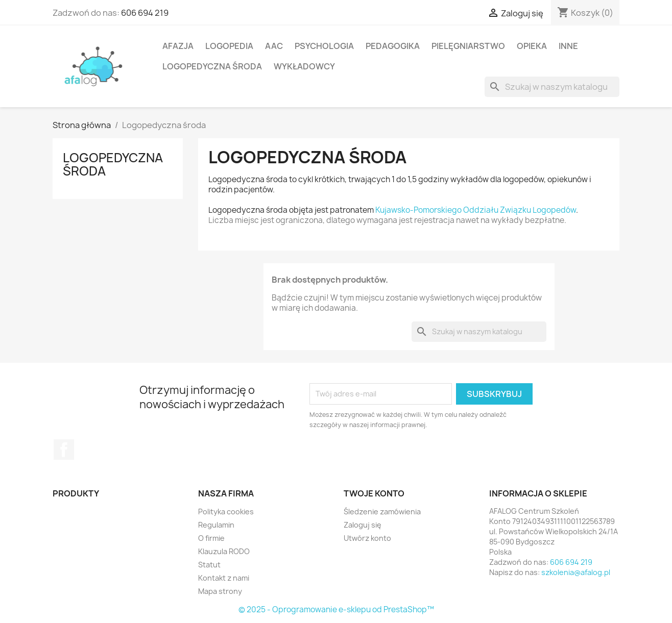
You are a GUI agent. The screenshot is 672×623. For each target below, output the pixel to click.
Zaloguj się (363, 525)
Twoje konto (374, 493)
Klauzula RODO (224, 551)
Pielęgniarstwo (468, 46)
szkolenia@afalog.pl (576, 572)
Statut (209, 565)
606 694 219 (145, 13)
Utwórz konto (367, 538)
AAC (274, 46)
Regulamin (216, 525)
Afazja (178, 46)
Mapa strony (220, 591)
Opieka (532, 46)
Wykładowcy (304, 66)
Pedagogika (393, 46)
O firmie (211, 538)
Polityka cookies (226, 512)
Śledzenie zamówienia (382, 512)
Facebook (64, 450)
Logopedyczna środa (212, 66)
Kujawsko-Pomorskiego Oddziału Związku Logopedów (476, 210)
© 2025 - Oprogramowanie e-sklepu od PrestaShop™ (336, 609)
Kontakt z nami (224, 578)
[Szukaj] (552, 87)
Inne (568, 46)
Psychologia (324, 46)
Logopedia (229, 46)
